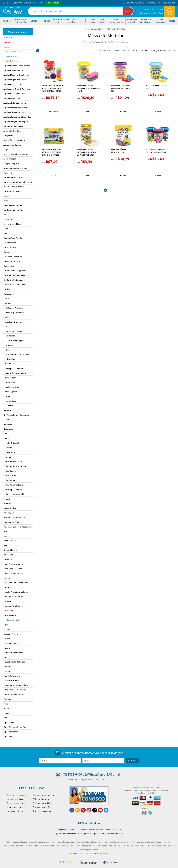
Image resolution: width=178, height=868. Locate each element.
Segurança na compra (42, 811)
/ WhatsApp (93, 774)
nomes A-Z (128, 51)
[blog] (78, 810)
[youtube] (100, 810)
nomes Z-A (138, 51)
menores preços (152, 51)
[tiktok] (95, 810)
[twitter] (106, 810)
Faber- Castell (54, 112)
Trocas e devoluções (42, 807)
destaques (117, 51)
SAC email (114, 774)
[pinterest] (83, 810)
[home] (12, 11)
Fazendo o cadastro (15, 799)
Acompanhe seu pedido (43, 795)
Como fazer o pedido (16, 795)
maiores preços (168, 51)
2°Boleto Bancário (41, 799)
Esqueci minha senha (16, 807)
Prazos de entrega (15, 811)
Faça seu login (137, 3)
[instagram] (89, 810)
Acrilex (88, 112)
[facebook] (72, 810)
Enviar (132, 761)
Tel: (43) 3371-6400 (153, 9)
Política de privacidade (42, 803)
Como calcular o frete (16, 803)
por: (44, 99)
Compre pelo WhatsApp (150, 13)
